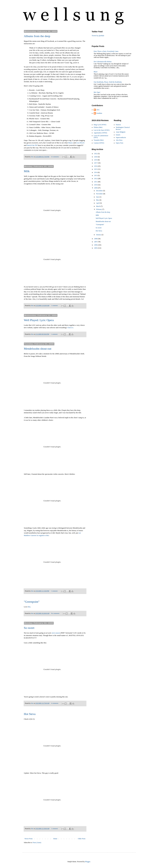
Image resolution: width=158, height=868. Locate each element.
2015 (96, 169)
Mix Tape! (97, 92)
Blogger (88, 862)
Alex (98, 110)
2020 (96, 157)
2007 (96, 242)
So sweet (29, 628)
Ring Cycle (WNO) (100, 125)
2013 (96, 175)
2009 (96, 188)
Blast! (96, 72)
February (99, 209)
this (29, 607)
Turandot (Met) (99, 140)
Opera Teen (119, 143)
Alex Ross (119, 140)
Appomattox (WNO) (100, 133)
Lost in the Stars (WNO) (102, 130)
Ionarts (118, 135)
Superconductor (121, 137)
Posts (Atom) (37, 843)
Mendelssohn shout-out (38, 349)
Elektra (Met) (98, 127)
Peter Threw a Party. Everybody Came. (106, 51)
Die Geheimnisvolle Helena (103, 62)
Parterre (118, 125)
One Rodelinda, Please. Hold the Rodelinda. (108, 82)
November (100, 194)
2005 (96, 248)
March (98, 206)
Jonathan (99, 113)
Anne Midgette (121, 132)
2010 (96, 185)
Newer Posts (29, 839)
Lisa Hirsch (80, 143)
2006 (96, 245)
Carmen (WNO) (99, 143)
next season (56, 633)
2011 (96, 182)
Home (55, 839)
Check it (70, 328)
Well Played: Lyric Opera (39, 320)
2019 (96, 160)
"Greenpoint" (32, 602)
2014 (96, 172)
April (98, 203)
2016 (96, 166)
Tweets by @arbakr (98, 36)
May (98, 200)
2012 (96, 179)
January (99, 235)
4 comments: (55, 703)
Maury (70, 143)
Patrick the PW (32, 145)
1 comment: (55, 305)
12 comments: (55, 157)
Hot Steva (30, 714)
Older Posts (82, 839)
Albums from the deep (37, 36)
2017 (96, 163)
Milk (27, 171)
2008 (96, 239)
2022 (96, 154)
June (98, 197)
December (100, 191)
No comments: (56, 613)
